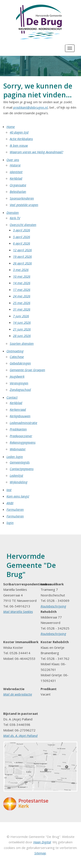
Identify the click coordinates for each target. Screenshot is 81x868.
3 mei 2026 (21, 270)
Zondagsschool (20, 390)
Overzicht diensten (23, 225)
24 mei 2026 (22, 296)
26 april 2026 (22, 263)
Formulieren (15, 509)
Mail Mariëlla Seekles (18, 612)
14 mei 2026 (22, 283)
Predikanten (18, 429)
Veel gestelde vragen (24, 205)
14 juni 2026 (22, 322)
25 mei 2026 (22, 303)
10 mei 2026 (22, 276)
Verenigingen (19, 383)
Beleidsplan (18, 192)
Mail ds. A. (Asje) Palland (20, 736)
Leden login (15, 457)
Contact (12, 397)
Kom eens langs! (18, 496)
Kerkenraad (18, 409)
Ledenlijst (16, 475)
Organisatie (18, 185)
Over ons (13, 160)
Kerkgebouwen (20, 416)
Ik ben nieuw (19, 145)
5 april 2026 (21, 237)
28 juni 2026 (22, 336)
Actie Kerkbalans (21, 139)
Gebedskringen (20, 363)
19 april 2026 (22, 256)
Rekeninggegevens (23, 442)
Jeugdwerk (17, 376)
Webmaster (18, 449)
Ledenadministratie (23, 423)
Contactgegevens (22, 469)
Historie (15, 165)
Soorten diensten (22, 343)
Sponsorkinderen (22, 198)
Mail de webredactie (18, 694)
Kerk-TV (15, 218)
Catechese (17, 357)
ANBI (10, 503)
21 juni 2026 (22, 329)
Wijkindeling (19, 482)
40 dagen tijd (19, 132)
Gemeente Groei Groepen (27, 370)
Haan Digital (42, 842)
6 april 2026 (21, 243)
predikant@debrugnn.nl (30, 107)
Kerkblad (16, 178)
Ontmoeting (15, 351)
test (9, 490)
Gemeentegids (20, 462)
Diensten (13, 213)
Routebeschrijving (53, 606)
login (10, 523)
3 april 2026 (21, 230)
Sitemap (40, 853)
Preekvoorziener (21, 436)
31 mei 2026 (22, 309)
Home (11, 127)
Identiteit (16, 172)
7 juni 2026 (21, 316)
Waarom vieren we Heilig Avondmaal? (36, 152)
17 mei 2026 (22, 290)
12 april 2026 (22, 250)
